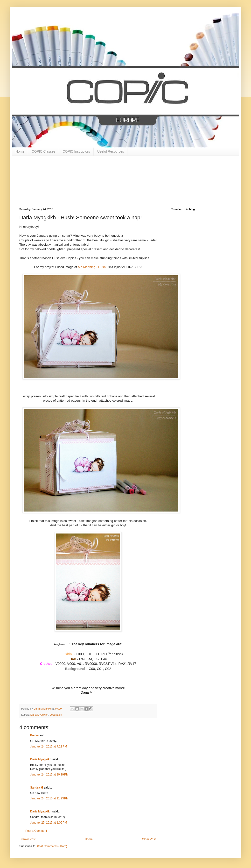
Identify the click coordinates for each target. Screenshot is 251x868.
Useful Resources (111, 151)
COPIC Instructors (76, 151)
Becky (34, 735)
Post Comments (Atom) (52, 846)
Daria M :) (88, 692)
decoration (56, 715)
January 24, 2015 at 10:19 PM (49, 775)
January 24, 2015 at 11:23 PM (49, 798)
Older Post (149, 839)
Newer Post (28, 839)
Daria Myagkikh (39, 715)
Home (20, 151)
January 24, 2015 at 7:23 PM (49, 747)
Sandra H (37, 788)
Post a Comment (36, 831)
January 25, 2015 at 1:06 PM (49, 823)
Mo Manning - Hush (92, 267)
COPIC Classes (43, 151)
